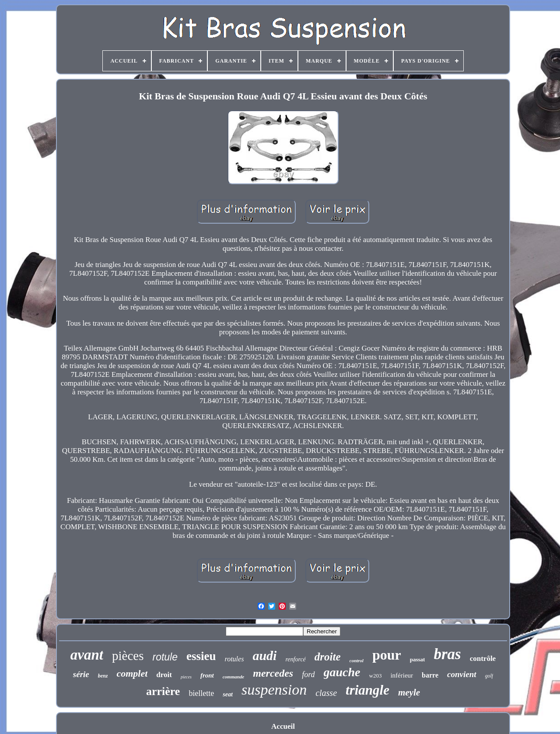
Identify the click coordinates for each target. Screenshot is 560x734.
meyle (409, 692)
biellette (201, 693)
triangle (367, 690)
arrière (163, 691)
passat (418, 659)
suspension (274, 690)
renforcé (295, 659)
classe (326, 693)
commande (234, 677)
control (357, 660)
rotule (165, 657)
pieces (186, 677)
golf (489, 676)
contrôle (483, 658)
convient (462, 674)
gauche (342, 672)
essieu (201, 656)
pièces (128, 656)
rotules (234, 659)
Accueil (283, 726)
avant (87, 655)
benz (103, 676)
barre (430, 675)
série (81, 674)
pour (387, 655)
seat (228, 694)
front (207, 675)
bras (447, 654)
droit (164, 675)
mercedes (273, 673)
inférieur (402, 675)
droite (328, 657)
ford (308, 674)
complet (132, 673)
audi (264, 655)
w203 (376, 676)
